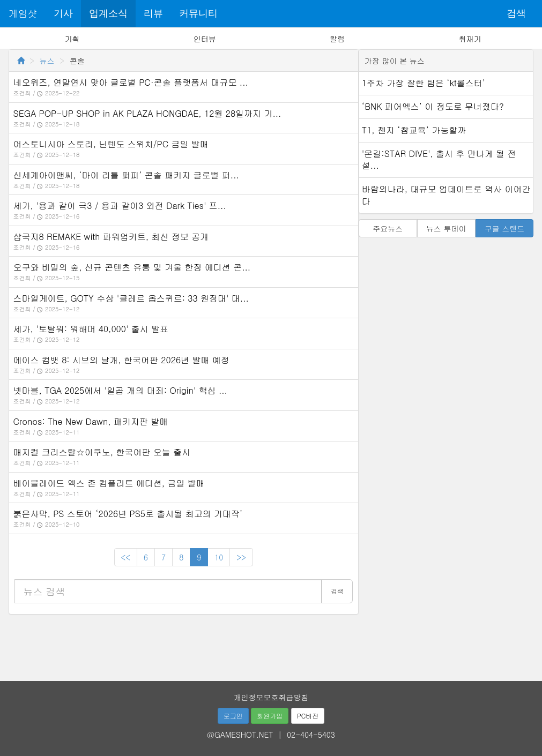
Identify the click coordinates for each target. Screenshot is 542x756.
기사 (63, 13)
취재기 (470, 39)
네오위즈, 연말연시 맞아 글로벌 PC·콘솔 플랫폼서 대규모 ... (131, 82)
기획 (72, 39)
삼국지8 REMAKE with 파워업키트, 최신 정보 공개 (111, 237)
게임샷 (23, 13)
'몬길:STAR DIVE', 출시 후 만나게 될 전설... (439, 160)
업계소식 (108, 13)
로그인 (233, 716)
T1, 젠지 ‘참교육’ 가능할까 (414, 130)
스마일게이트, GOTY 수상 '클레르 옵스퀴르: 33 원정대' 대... (131, 298)
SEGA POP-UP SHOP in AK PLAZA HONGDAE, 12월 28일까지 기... (147, 113)
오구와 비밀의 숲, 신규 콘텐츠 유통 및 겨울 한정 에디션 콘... (132, 267)
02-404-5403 (311, 735)
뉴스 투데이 (446, 228)
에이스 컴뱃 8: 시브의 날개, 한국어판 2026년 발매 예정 (121, 360)
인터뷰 (205, 39)
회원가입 (270, 716)
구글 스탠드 (505, 228)
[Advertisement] (271, 644)
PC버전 (308, 716)
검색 (516, 13)
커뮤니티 (198, 13)
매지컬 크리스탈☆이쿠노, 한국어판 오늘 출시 (102, 452)
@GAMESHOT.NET (240, 735)
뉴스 (47, 61)
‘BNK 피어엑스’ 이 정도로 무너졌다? (433, 106)
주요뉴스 (388, 228)
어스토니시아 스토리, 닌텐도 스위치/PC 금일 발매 (111, 144)
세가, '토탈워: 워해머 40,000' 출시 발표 (91, 329)
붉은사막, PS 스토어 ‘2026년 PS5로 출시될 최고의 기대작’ (128, 514)
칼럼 (337, 39)
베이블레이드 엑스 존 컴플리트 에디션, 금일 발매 (109, 483)
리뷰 (153, 13)
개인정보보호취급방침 (271, 697)
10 (219, 557)
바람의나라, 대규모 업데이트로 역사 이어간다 (446, 195)
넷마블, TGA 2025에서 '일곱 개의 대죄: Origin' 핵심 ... (120, 390)
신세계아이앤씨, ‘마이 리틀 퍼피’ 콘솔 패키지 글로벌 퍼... (126, 175)
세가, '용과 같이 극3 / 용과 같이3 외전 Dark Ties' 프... (120, 205)
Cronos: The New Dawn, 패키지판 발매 (91, 421)
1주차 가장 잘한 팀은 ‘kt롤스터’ (424, 83)
